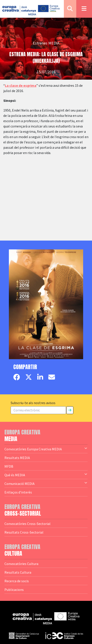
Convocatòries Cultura (21, 564)
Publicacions (14, 590)
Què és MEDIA (46, 475)
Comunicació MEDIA (46, 483)
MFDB (9, 466)
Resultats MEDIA (17, 458)
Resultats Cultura (18, 572)
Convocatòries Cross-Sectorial (27, 524)
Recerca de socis (17, 581)
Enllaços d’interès (18, 492)
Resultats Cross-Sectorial (24, 532)
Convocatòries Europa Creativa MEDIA (46, 449)
